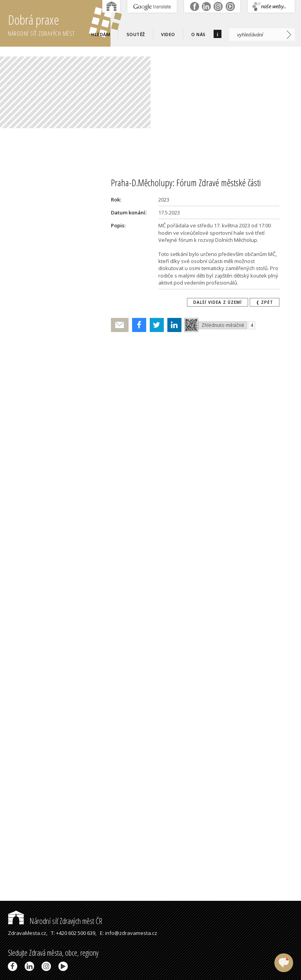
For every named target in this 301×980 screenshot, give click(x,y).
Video (168, 34)
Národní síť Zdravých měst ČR (55, 921)
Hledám (101, 34)
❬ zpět (265, 302)
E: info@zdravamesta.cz (129, 933)
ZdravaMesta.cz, (28, 933)
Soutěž (136, 34)
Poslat (120, 325)
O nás (199, 34)
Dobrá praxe (59, 24)
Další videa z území (218, 302)
